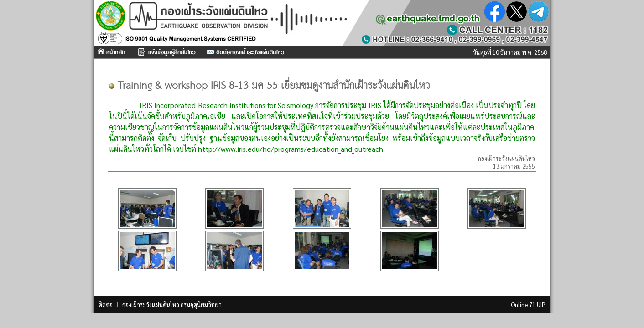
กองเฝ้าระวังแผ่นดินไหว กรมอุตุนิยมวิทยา (172, 305)
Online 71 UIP (528, 305)
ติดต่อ (106, 305)
